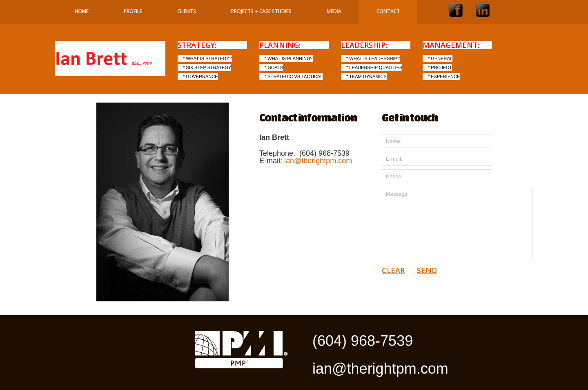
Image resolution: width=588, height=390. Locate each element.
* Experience (444, 76)
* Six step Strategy (207, 67)
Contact (388, 11)
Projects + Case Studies (261, 11)
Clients (187, 11)
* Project (440, 67)
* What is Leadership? (373, 58)
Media (334, 11)
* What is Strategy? (207, 58)
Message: (457, 223)
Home (82, 11)
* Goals (274, 67)
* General (440, 58)
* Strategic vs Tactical (294, 76)
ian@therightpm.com (318, 161)
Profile (133, 11)
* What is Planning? (289, 58)
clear (393, 270)
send (427, 270)
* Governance (200, 76)
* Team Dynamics (366, 76)
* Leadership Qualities (374, 67)
